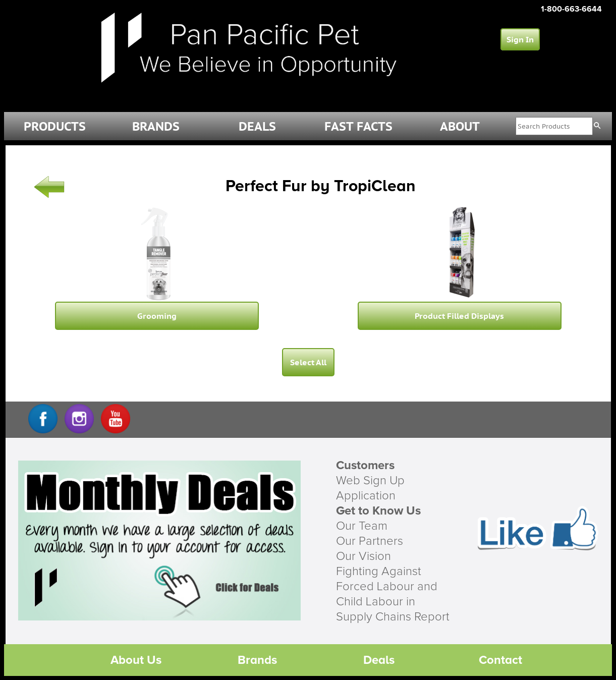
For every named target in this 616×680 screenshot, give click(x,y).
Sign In (520, 39)
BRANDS (156, 126)
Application (366, 496)
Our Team (362, 526)
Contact (500, 660)
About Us (136, 660)
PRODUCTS (55, 126)
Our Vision (363, 556)
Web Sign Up (370, 481)
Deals (379, 660)
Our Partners (370, 541)
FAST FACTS (358, 126)
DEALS (257, 126)
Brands (257, 660)
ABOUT (460, 126)
